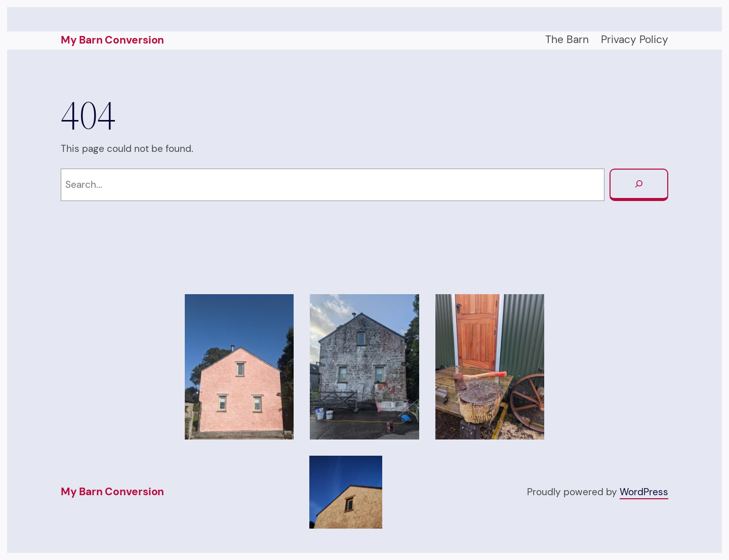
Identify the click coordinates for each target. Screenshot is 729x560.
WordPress (644, 492)
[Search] (639, 185)
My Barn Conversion (112, 40)
